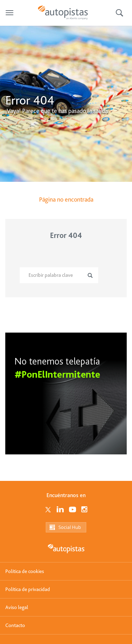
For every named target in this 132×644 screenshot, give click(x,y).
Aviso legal (17, 607)
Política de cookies (25, 571)
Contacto (15, 625)
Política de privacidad (28, 589)
